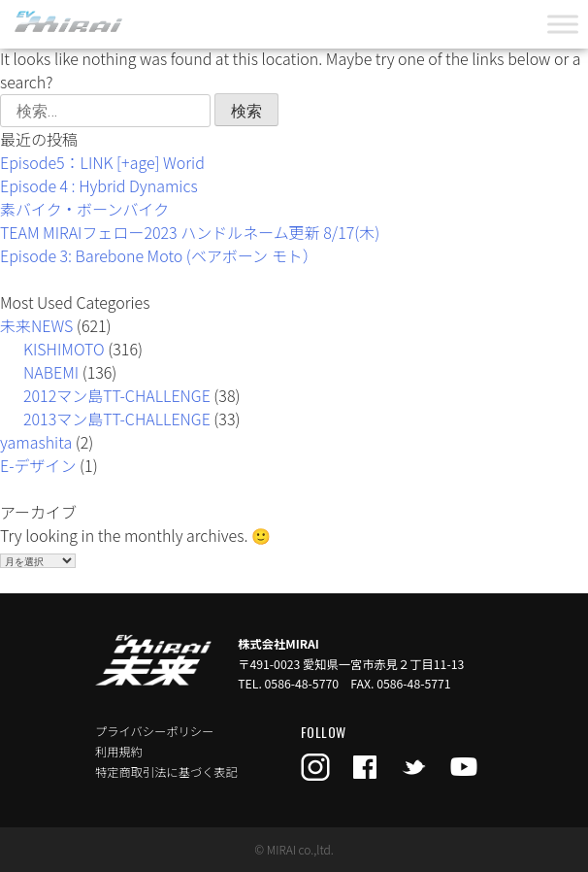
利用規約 (119, 752)
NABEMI (51, 372)
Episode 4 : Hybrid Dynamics (99, 185)
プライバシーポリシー (154, 731)
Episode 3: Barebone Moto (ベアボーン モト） (159, 255)
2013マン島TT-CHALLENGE (117, 419)
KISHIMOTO (64, 349)
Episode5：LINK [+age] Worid (102, 162)
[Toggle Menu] (563, 24)
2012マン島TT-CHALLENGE (117, 395)
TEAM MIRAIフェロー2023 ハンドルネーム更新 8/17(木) (190, 232)
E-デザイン (38, 465)
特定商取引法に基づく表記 (166, 772)
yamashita (36, 442)
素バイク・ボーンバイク (84, 209)
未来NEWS (36, 325)
